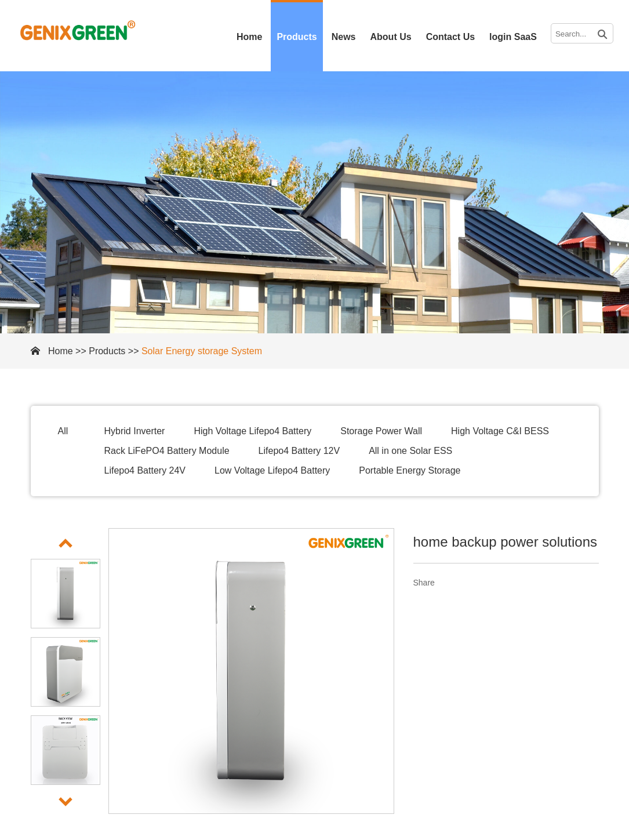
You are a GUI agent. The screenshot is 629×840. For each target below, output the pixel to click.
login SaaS (513, 37)
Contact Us (450, 37)
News (344, 37)
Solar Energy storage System (202, 351)
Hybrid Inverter (135, 431)
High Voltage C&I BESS (500, 431)
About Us (391, 37)
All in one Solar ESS (410, 451)
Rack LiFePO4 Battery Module (167, 451)
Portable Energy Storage (410, 470)
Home (249, 37)
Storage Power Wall (381, 431)
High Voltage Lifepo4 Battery (252, 431)
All (63, 431)
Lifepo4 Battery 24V (145, 470)
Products (297, 37)
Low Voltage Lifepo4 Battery (272, 470)
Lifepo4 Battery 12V (299, 451)
